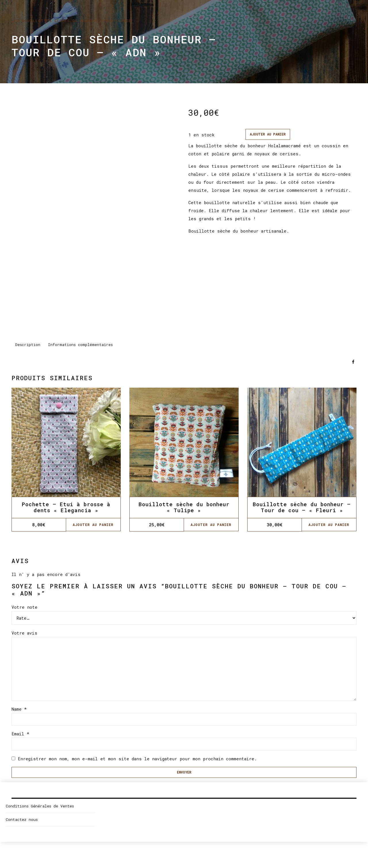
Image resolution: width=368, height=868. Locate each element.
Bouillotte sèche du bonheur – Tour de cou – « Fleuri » (302, 509)
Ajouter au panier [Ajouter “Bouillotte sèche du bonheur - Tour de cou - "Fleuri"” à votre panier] (329, 526)
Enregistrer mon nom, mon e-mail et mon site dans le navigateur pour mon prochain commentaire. (137, 768)
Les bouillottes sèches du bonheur (55, 21)
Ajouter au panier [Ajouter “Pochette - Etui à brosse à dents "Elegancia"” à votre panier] (93, 526)
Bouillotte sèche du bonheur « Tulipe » (184, 509)
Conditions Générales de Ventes (40, 817)
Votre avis (24, 634)
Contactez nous (22, 830)
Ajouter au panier (271, 135)
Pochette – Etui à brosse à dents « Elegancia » (66, 509)
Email (20, 742)
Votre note (24, 608)
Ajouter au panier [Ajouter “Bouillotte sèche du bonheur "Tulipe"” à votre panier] (211, 526)
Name (19, 716)
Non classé (118, 21)
